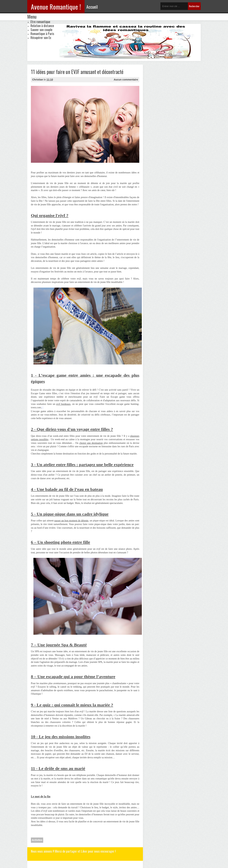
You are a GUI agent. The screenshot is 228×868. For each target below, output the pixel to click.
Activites (37, 840)
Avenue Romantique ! (56, 7)
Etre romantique (40, 22)
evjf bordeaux (63, 404)
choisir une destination (91, 443)
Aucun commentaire (126, 80)
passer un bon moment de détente (71, 521)
